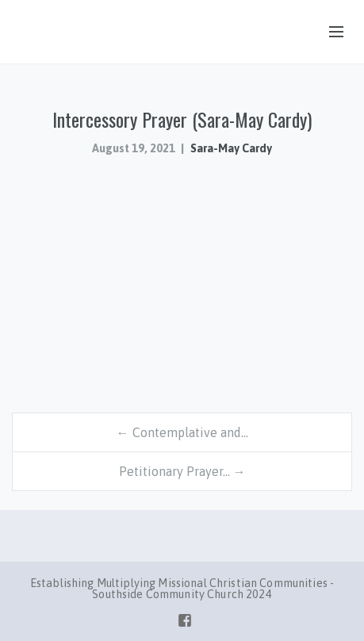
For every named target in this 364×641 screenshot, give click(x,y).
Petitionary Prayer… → (182, 471)
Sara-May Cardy (231, 148)
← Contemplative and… (182, 432)
